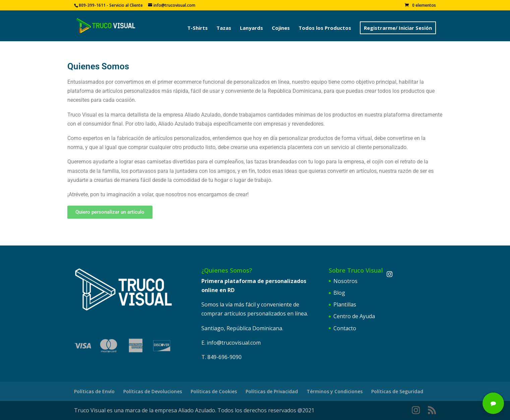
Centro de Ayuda (354, 316)
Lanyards (251, 28)
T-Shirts (198, 28)
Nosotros (345, 281)
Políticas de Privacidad (272, 391)
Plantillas (345, 304)
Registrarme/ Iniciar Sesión (398, 28)
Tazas (224, 28)
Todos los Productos (325, 28)
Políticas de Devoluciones (153, 391)
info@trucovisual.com (234, 343)
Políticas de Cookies (214, 391)
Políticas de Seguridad (397, 391)
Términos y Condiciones (335, 391)
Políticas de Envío (94, 391)
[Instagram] (390, 274)
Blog (339, 293)
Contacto (345, 328)
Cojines (281, 28)
